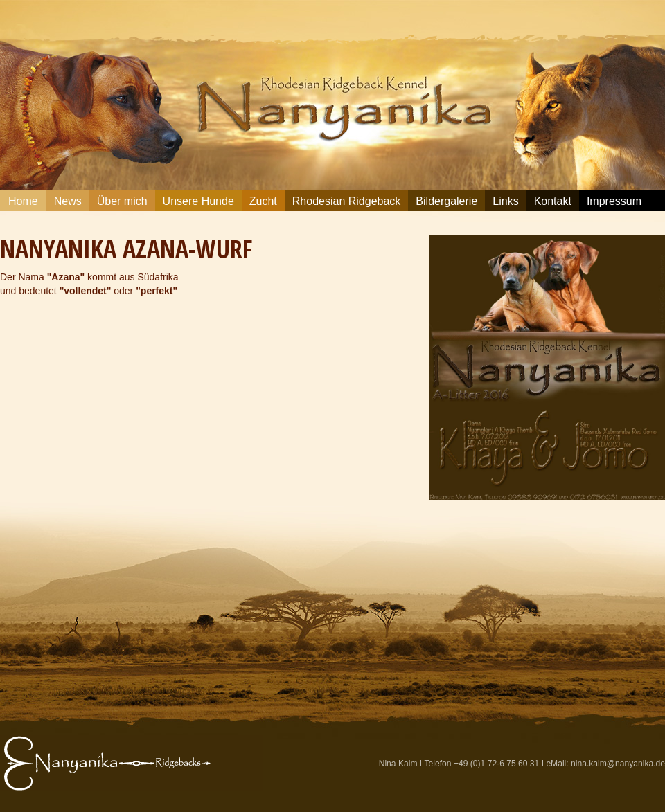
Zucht (263, 201)
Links (505, 201)
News (68, 201)
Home (23, 201)
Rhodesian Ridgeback (347, 201)
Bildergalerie (446, 201)
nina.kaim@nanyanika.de (618, 764)
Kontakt (553, 201)
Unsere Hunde (198, 201)
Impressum (614, 201)
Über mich (122, 201)
